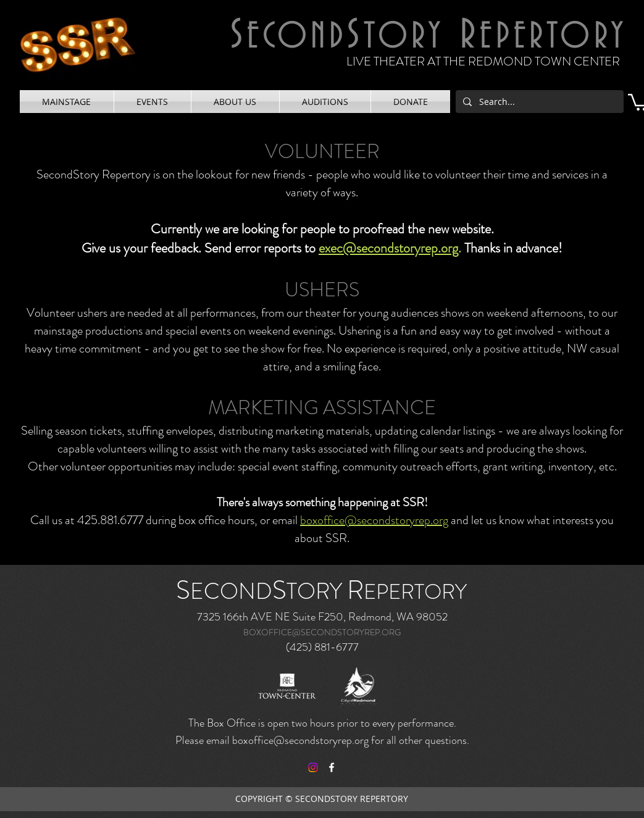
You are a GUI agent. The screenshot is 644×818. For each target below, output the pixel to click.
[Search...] (538, 102)
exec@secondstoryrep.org (388, 248)
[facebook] (332, 767)
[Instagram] (313, 767)
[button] (67, 102)
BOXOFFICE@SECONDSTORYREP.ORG (322, 632)
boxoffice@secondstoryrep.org (374, 520)
